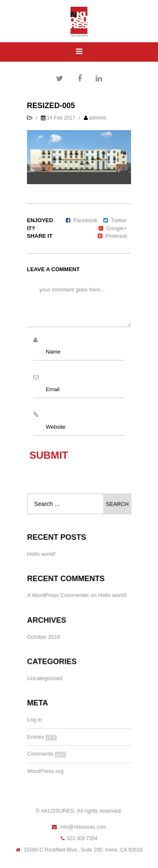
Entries (42, 737)
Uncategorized (45, 678)
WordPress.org (46, 770)
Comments (47, 754)
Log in (35, 720)
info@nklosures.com (79, 827)
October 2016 (44, 637)
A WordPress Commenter (58, 596)
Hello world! (42, 554)
